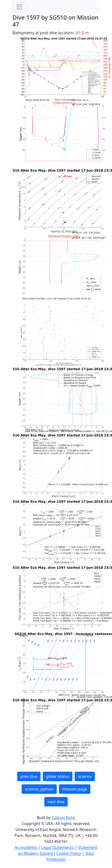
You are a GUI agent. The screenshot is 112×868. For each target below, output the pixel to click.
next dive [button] (56, 802)
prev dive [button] (29, 776)
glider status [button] (58, 776)
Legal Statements (58, 847)
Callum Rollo (63, 818)
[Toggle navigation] (19, 7)
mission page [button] (75, 789)
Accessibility (26, 847)
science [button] (85, 776)
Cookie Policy (69, 853)
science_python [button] (39, 789)
